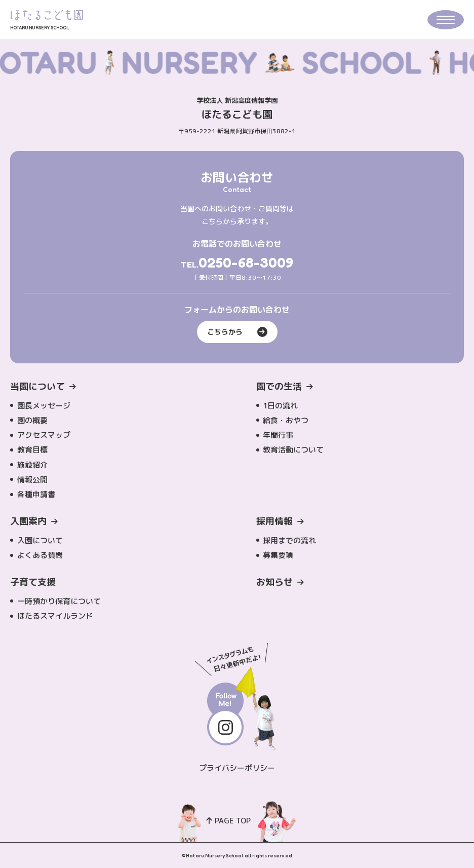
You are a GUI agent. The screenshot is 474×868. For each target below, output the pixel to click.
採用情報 (274, 521)
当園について (37, 386)
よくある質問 (40, 555)
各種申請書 (36, 494)
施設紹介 (32, 465)
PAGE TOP (229, 821)
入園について (40, 540)
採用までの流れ (289, 540)
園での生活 (279, 386)
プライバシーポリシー (237, 768)
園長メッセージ (44, 406)
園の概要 (32, 420)
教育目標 (32, 450)
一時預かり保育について (59, 601)
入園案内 (28, 521)
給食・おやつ (286, 420)
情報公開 (32, 480)
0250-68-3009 (246, 262)
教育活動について (293, 450)
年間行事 (278, 435)
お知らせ (274, 582)
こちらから (237, 332)
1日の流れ (280, 406)
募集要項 (278, 555)
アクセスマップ (44, 435)
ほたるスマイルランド (55, 616)
